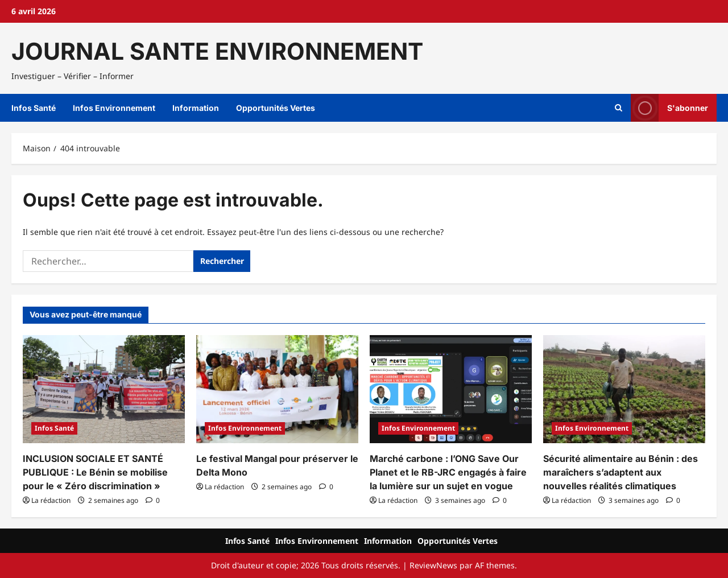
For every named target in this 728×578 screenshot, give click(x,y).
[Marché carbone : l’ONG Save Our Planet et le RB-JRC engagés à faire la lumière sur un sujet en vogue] (451, 389)
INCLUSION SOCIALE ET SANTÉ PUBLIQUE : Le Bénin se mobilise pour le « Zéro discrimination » (95, 472)
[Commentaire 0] (153, 500)
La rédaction (51, 500)
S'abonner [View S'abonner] (669, 108)
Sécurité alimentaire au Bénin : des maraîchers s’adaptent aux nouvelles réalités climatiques (621, 472)
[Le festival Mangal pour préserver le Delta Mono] (277, 389)
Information (196, 108)
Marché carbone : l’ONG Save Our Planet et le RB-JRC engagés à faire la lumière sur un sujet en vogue (448, 472)
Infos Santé (34, 108)
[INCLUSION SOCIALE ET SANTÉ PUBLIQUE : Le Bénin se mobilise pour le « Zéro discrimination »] (104, 389)
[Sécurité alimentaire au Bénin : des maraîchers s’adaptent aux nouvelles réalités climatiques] (624, 389)
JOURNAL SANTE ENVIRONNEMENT (217, 51)
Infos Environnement (114, 108)
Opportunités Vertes (276, 108)
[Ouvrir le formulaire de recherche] (619, 108)
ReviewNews (433, 565)
